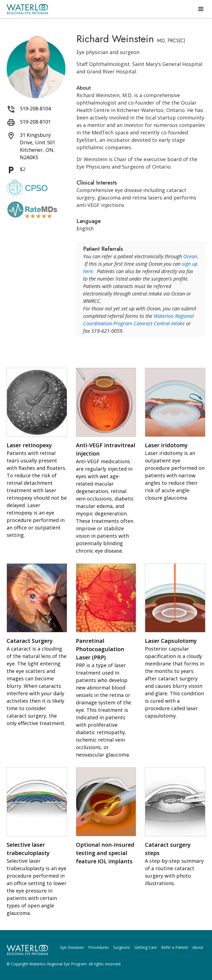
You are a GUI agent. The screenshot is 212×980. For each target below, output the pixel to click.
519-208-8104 (35, 108)
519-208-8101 (35, 122)
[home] (27, 9)
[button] (201, 9)
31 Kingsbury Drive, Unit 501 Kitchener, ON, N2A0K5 (38, 146)
